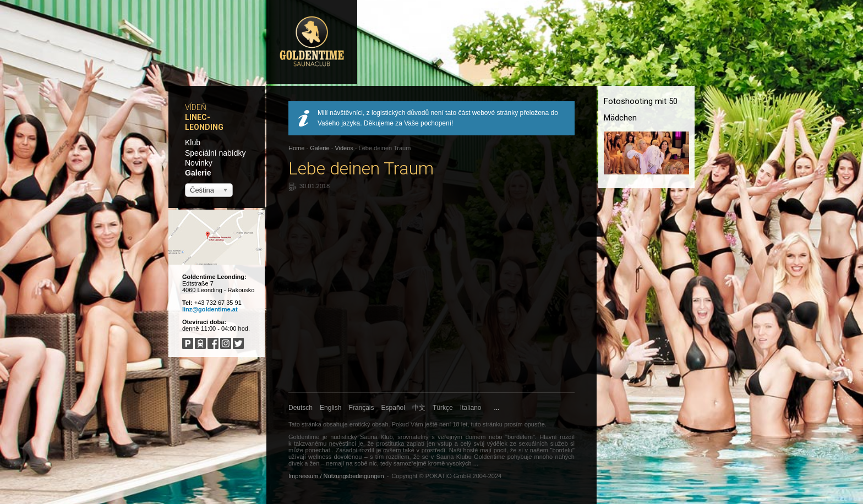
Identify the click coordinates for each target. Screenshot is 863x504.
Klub (193, 143)
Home (296, 148)
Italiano (471, 408)
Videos (344, 148)
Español (393, 408)
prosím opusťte (525, 424)
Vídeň (196, 107)
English (331, 408)
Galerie (198, 173)
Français (362, 408)
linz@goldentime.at (210, 309)
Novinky (199, 163)
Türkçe (443, 408)
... (497, 408)
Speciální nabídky (215, 153)
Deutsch (301, 408)
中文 (419, 408)
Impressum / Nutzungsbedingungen (336, 476)
